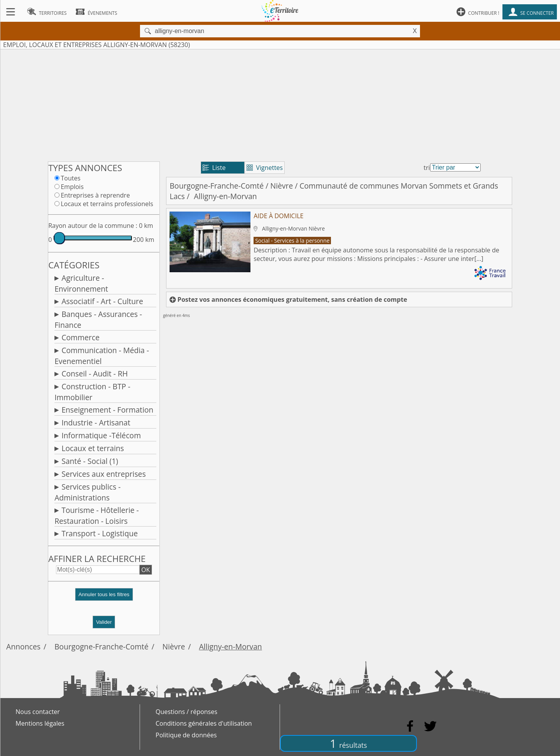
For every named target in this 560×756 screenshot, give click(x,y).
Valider (104, 622)
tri (427, 168)
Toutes (71, 178)
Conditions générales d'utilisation (204, 723)
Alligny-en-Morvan (231, 647)
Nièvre (282, 186)
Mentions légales (40, 723)
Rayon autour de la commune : (93, 226)
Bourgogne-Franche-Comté (217, 186)
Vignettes (265, 168)
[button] (104, 598)
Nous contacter (38, 712)
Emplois (72, 187)
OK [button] (145, 570)
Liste (214, 168)
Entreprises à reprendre (95, 195)
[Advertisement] (280, 104)
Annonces (23, 647)
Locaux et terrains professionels (107, 204)
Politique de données (186, 735)
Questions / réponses (186, 712)
